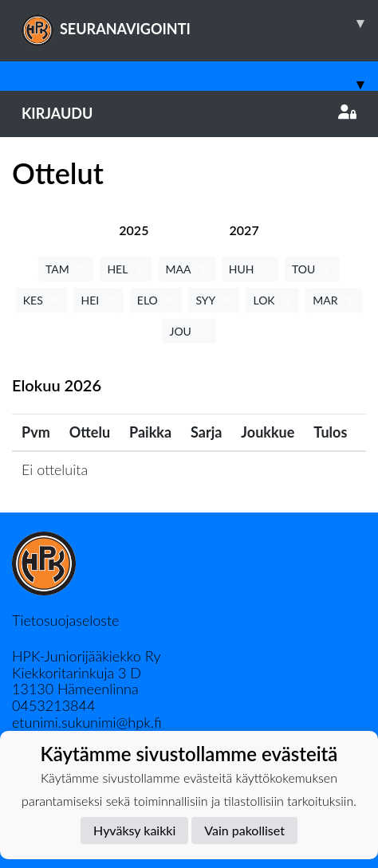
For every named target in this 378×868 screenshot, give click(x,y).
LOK (272, 300)
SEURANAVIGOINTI (200, 23)
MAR (334, 300)
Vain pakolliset (244, 830)
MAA (187, 269)
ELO (156, 300)
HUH (250, 269)
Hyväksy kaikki (134, 830)
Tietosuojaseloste (65, 620)
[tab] (134, 230)
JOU (189, 331)
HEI (98, 300)
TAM (66, 269)
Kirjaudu (189, 113)
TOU (312, 269)
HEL (126, 269)
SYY (214, 300)
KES (42, 300)
